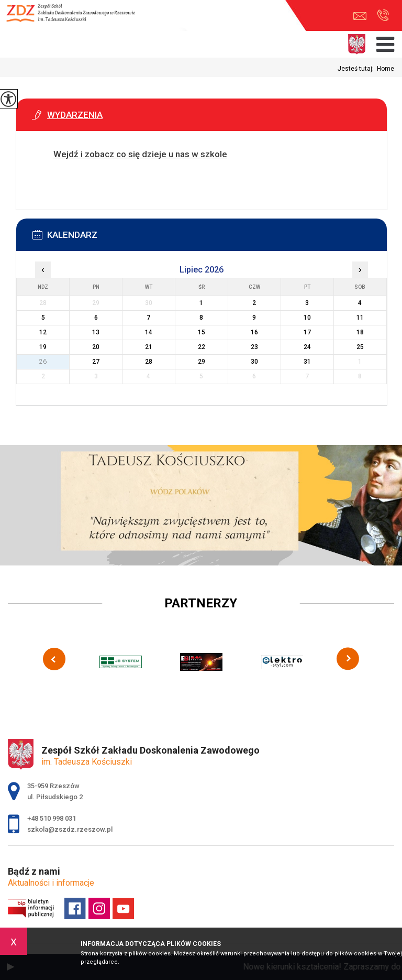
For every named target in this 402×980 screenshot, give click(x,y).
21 (149, 347)
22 (202, 347)
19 (43, 347)
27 (96, 362)
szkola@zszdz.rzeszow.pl (360, 16)
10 (307, 318)
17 (307, 332)
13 (96, 332)
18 (360, 332)
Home (386, 69)
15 (202, 332)
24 (307, 347)
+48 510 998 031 (383, 15)
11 (360, 318)
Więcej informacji (62, 180)
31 (307, 362)
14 (149, 332)
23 (254, 347)
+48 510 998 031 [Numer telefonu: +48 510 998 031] (52, 818)
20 (96, 347)
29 (202, 362)
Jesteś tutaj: (357, 69)
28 (149, 362)
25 (360, 347)
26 (43, 362)
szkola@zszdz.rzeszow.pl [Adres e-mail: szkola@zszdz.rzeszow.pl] (70, 829)
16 (254, 332)
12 (43, 332)
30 (254, 362)
